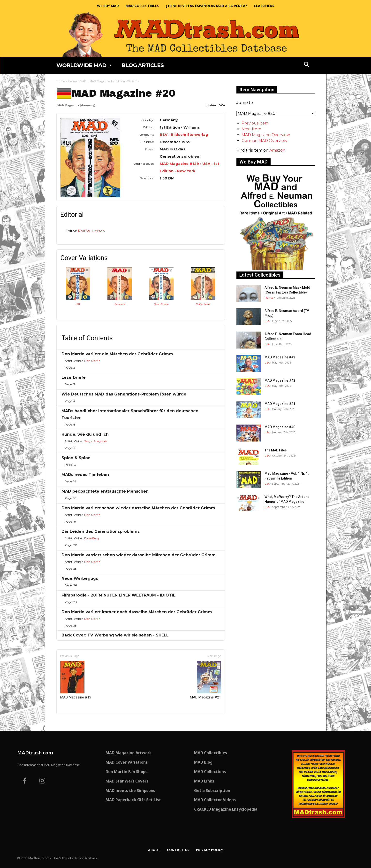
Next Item (251, 129)
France (269, 298)
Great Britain (161, 304)
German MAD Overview (264, 141)
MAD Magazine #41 (280, 404)
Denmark (120, 304)
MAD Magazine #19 (76, 680)
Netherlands (203, 304)
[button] (307, 65)
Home (61, 81)
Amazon (277, 150)
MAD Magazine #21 (205, 680)
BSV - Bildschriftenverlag (184, 135)
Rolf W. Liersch (91, 231)
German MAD (77, 81)
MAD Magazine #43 (280, 357)
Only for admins (73, 722)
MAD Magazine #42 (280, 380)
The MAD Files (276, 450)
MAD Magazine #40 (280, 427)
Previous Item (255, 123)
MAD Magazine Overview (266, 135)
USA (78, 304)
